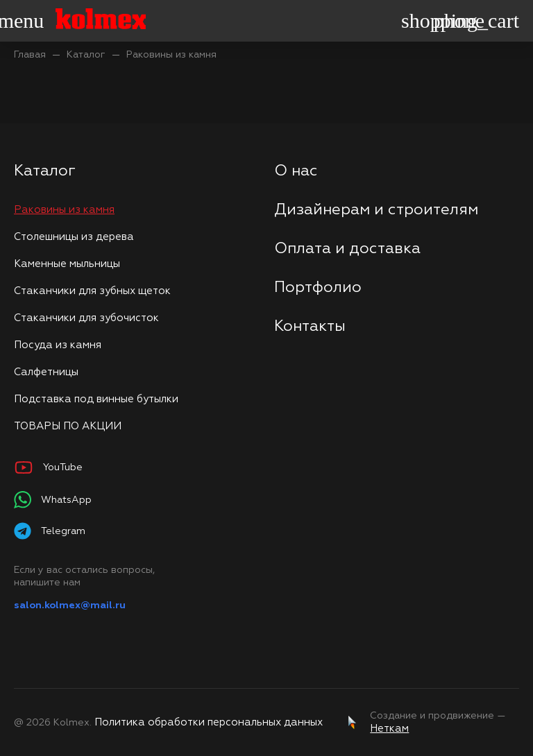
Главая (30, 55)
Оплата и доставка (347, 249)
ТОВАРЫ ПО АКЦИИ (68, 426)
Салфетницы (46, 372)
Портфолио (318, 288)
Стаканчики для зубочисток (86, 318)
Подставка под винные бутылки (96, 399)
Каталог (86, 55)
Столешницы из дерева (74, 237)
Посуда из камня (58, 345)
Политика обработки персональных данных (209, 722)
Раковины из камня (171, 55)
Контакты (310, 327)
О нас (296, 171)
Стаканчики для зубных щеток (92, 291)
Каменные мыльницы (67, 264)
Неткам (389, 729)
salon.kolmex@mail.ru (70, 605)
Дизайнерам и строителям (376, 210)
